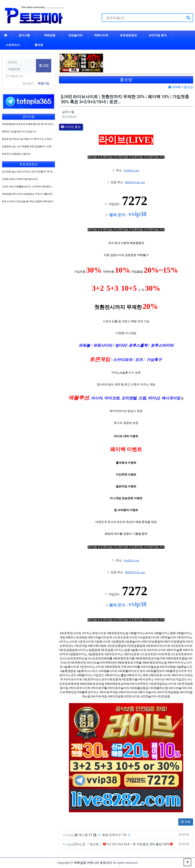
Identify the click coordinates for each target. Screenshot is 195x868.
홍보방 (39, 45)
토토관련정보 (129, 35)
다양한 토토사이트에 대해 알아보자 (20, 179)
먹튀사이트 (101, 35)
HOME (174, 87)
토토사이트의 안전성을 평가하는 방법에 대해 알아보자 (30, 201)
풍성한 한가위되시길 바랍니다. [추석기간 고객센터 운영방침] (33, 139)
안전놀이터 (75, 35)
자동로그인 (16, 76)
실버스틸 (68, 112)
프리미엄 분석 (158, 35)
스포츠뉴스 (13, 45)
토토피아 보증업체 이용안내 (16, 154)
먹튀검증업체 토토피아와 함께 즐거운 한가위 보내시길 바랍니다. (35, 124)
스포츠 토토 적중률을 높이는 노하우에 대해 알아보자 (29, 187)
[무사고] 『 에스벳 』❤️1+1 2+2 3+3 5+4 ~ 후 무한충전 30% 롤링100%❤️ (124, 844)
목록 (186, 822)
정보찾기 (28, 83)
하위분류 (169, 35)
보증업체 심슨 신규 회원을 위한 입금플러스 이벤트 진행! (30, 146)
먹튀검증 (50, 35)
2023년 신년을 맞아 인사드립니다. (19, 132)
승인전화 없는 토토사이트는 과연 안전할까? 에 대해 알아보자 (33, 172)
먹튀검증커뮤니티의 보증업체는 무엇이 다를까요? (27, 194)
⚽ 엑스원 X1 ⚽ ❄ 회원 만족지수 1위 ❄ (103, 835)
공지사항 (24, 35)
